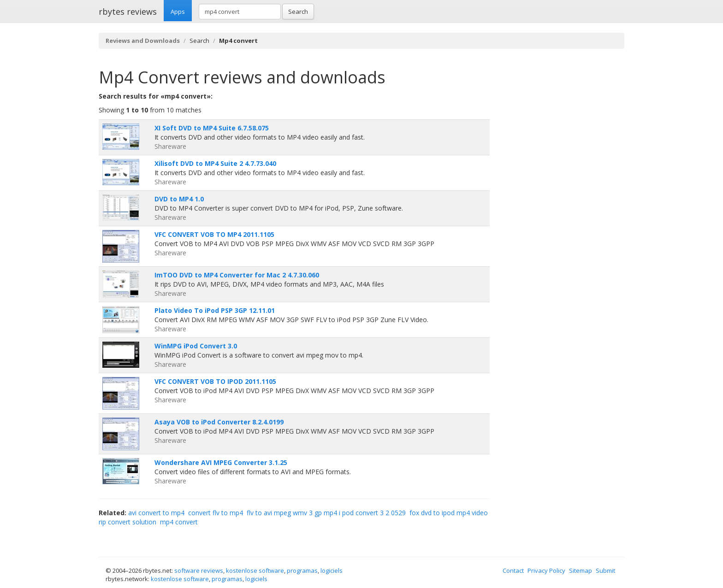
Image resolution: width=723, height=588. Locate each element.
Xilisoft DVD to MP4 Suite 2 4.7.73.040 (215, 163)
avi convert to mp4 (156, 513)
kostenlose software (255, 570)
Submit (605, 570)
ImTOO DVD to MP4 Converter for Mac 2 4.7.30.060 (237, 275)
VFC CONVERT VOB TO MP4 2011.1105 (214, 234)
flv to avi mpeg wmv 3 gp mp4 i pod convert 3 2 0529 (326, 513)
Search (298, 12)
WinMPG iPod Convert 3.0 (196, 346)
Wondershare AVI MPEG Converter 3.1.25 (221, 462)
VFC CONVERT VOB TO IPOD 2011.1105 (215, 381)
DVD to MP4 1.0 (179, 199)
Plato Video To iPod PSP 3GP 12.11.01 (215, 310)
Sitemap (581, 570)
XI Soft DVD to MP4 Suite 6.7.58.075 (212, 128)
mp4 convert (179, 522)
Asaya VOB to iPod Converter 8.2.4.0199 (219, 422)
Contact (513, 570)
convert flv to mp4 (216, 513)
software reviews (199, 570)
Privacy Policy (546, 570)
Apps (178, 12)
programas (302, 570)
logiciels (332, 570)
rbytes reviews (128, 12)
